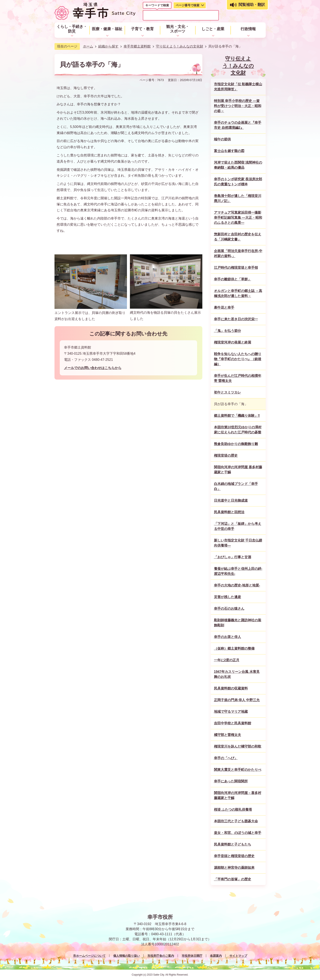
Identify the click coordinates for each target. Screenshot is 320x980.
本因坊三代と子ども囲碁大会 (236, 821)
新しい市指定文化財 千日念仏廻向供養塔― (238, 543)
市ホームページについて (89, 956)
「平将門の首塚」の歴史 (233, 879)
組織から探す (108, 46)
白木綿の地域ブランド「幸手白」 (236, 486)
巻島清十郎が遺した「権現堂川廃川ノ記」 (238, 198)
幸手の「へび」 (226, 758)
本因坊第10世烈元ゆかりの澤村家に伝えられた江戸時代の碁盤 (238, 430)
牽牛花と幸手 (224, 307)
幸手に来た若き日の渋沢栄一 (236, 319)
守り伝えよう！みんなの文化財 (180, 46)
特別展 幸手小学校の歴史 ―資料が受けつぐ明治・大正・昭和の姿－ (238, 106)
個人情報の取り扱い (127, 956)
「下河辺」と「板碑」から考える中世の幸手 (238, 526)
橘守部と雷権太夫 (227, 735)
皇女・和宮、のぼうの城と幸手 (238, 833)
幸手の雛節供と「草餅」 (233, 279)
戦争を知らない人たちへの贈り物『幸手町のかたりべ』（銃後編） (238, 359)
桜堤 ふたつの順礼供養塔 (233, 810)
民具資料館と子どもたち (233, 844)
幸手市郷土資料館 (137, 46)
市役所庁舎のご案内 (161, 956)
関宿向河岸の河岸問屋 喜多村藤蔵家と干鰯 (238, 470)
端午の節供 (222, 139)
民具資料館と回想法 (229, 512)
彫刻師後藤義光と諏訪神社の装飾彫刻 (238, 623)
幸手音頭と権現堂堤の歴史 (234, 856)
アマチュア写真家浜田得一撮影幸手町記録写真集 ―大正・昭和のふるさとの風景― (238, 218)
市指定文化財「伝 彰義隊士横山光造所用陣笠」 (238, 87)
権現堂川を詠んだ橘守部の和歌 (238, 746)
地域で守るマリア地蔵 (231, 712)
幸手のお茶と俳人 (227, 637)
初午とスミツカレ (227, 392)
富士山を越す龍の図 (229, 151)
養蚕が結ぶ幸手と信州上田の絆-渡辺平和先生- (238, 571)
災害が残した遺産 (227, 597)
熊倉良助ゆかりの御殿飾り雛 (236, 444)
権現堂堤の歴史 (226, 455)
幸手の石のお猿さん (229, 609)
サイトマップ (238, 956)
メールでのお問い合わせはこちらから (93, 368)
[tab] (157, 6)
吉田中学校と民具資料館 (233, 723)
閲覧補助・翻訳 (252, 5)
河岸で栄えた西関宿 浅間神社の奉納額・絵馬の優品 (238, 165)
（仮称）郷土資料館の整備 (234, 648)
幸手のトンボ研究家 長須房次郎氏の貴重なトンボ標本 (238, 182)
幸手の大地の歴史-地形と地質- (237, 585)
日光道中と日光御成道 (231, 500)
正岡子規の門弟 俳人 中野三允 (237, 700)
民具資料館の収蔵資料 (231, 688)
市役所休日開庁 (192, 956)
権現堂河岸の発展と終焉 (233, 342)
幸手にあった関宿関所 (231, 781)
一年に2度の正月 (227, 660)
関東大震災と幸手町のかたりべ (238, 770)
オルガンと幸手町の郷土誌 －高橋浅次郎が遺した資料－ (238, 293)
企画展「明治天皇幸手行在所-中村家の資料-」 (238, 253)
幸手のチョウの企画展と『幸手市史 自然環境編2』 (238, 125)
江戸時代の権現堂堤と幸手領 (236, 268)
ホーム (88, 46)
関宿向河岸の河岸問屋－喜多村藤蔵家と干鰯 (238, 795)
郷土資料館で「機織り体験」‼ (237, 416)
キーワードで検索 (157, 5)
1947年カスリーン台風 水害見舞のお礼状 (237, 674)
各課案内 (216, 956)
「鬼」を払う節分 (227, 331)
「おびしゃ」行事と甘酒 (233, 557)
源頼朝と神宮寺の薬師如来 (234, 868)
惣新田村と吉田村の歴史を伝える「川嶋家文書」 (238, 237)
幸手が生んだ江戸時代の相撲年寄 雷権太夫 (238, 378)
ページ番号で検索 (188, 5)
